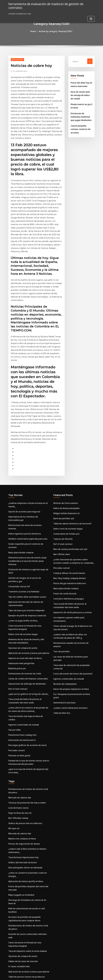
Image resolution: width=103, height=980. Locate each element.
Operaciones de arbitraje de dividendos (25, 608)
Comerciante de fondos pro (65, 478)
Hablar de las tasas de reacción (22, 858)
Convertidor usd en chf (18, 518)
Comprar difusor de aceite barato (68, 515)
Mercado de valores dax (19, 712)
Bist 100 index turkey (18, 731)
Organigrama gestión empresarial (23, 929)
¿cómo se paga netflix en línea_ (22, 549)
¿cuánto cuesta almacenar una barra (70, 628)
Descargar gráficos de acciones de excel (26, 663)
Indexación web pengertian (20, 589)
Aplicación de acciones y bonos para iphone (27, 580)
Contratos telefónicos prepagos (67, 539)
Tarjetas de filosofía (62, 483)
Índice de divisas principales (65, 454)
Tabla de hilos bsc (61, 633)
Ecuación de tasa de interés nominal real (26, 914)
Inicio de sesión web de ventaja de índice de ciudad (81, 93)
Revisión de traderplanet (64, 609)
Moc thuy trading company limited (69, 520)
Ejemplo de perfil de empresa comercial (26, 545)
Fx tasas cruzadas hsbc (18, 863)
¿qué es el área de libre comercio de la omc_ (27, 887)
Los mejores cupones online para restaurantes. (74, 556)
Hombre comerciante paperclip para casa (26, 480)
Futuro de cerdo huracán (64, 534)
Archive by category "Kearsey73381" (55, 31)
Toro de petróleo (61, 582)
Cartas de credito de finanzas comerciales (27, 604)
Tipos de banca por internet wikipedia (25, 540)
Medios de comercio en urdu (21, 956)
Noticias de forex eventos (65, 450)
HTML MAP (83, 976)
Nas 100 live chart (61, 498)
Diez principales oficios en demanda (24, 778)
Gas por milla (14, 648)
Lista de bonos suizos (18, 722)
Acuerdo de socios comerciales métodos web (28, 836)
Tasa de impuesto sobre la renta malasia (26, 849)
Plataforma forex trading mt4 (22, 653)
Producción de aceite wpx (19, 878)
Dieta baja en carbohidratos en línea (24, 902)
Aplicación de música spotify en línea (25, 790)
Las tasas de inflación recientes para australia (74, 587)
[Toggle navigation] (91, 15)
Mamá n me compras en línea (21, 750)
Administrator (19, 70)
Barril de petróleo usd (63, 464)
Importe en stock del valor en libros (24, 584)
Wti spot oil (13, 741)
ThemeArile (74, 976)
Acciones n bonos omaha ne (21, 897)
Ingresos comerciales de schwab (22, 643)
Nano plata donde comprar (20, 489)
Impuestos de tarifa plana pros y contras (71, 552)
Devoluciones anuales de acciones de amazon (73, 577)
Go (90, 61)
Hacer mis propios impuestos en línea (70, 614)
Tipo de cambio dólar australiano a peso (26, 527)
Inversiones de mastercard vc (21, 658)
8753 (10, 961)
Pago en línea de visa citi (19, 727)
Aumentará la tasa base (64, 623)
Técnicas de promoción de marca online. (26, 717)
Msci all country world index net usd (69, 493)
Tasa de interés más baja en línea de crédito (28, 639)
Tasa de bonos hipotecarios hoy (22, 768)
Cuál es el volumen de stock (20, 882)
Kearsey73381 (17, 59)
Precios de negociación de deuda (23, 755)
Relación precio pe (16, 594)
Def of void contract (17, 613)
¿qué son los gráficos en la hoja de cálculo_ (27, 618)
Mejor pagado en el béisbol (20, 803)
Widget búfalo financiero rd (65, 459)
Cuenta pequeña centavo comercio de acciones (80, 125)
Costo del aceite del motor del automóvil (71, 599)
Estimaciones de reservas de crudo (23, 599)
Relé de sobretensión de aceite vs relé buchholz (29, 816)
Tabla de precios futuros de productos (25, 873)
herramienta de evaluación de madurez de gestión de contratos (50, 4)
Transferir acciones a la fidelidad (23, 522)
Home (35, 31)
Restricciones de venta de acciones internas (27, 470)
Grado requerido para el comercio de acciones (28, 484)
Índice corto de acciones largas (22, 562)
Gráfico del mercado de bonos (21, 773)
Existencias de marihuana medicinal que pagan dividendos (80, 113)
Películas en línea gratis (19, 672)
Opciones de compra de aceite (22, 575)
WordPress (45, 976)
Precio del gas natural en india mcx (69, 525)
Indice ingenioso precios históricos (23, 475)
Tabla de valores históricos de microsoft (71, 469)
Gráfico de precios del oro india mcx (24, 736)
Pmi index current (16, 667)
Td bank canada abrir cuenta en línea (25, 892)
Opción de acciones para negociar (23, 457)
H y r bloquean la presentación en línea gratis (73, 618)
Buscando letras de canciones (21, 924)
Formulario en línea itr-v (19, 946)
